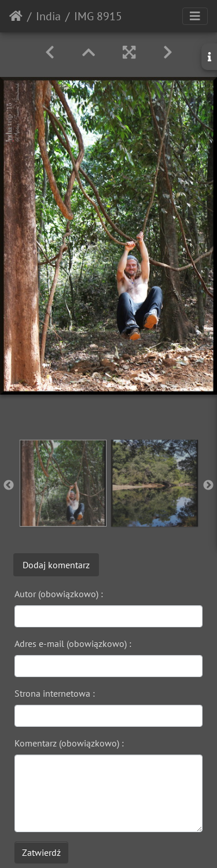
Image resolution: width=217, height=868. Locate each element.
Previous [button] (9, 486)
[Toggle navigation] (195, 16)
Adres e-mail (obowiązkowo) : (73, 643)
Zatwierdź (41, 852)
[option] (63, 483)
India (48, 16)
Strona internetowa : (55, 693)
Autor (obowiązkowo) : (59, 594)
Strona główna (16, 16)
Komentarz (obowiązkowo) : (69, 743)
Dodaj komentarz (56, 565)
